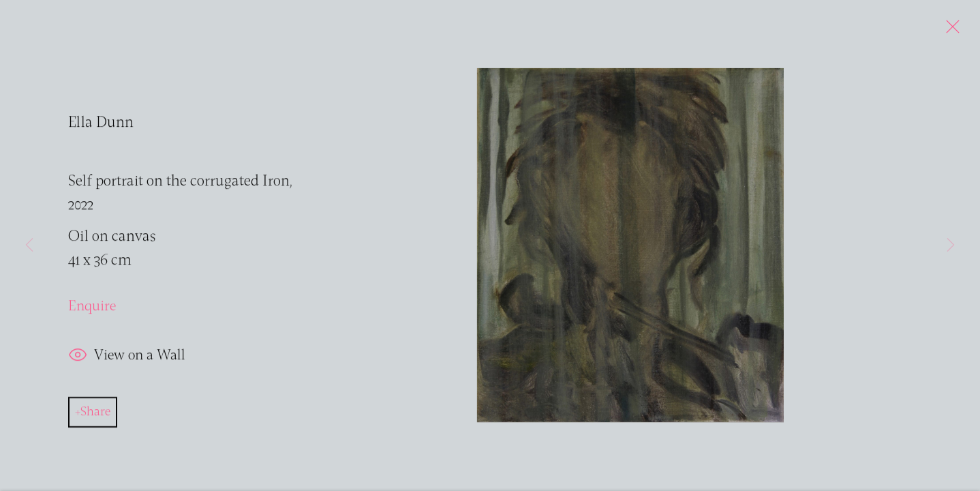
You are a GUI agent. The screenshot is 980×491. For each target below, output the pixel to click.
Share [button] (95, 415)
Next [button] (951, 245)
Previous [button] (29, 245)
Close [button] (949, 31)
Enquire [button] (92, 309)
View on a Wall (126, 360)
